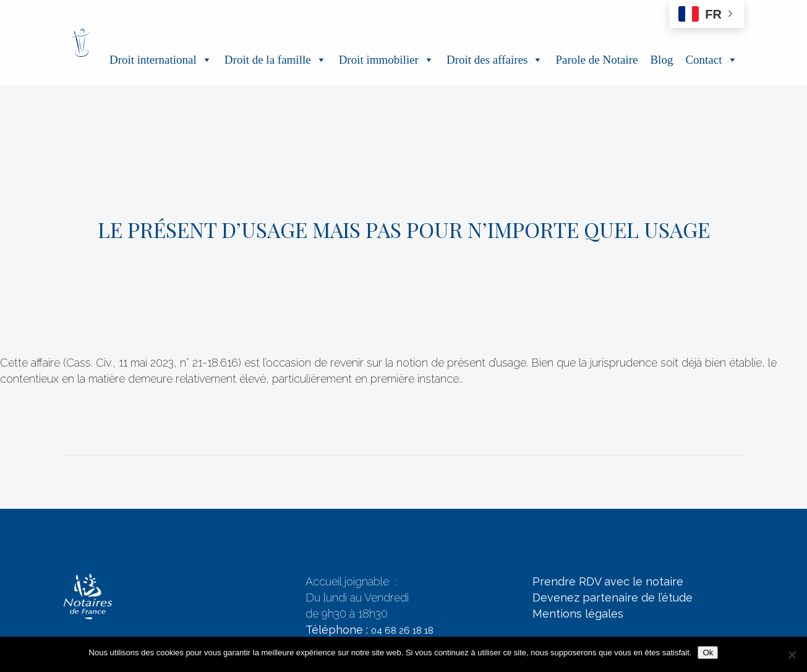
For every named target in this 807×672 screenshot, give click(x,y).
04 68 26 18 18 (402, 631)
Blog (661, 60)
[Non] (792, 655)
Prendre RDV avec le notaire (608, 581)
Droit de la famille (275, 60)
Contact (711, 60)
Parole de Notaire (596, 60)
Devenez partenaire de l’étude (613, 598)
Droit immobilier (386, 60)
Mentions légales (578, 614)
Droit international (161, 60)
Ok (708, 653)
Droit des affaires (495, 60)
